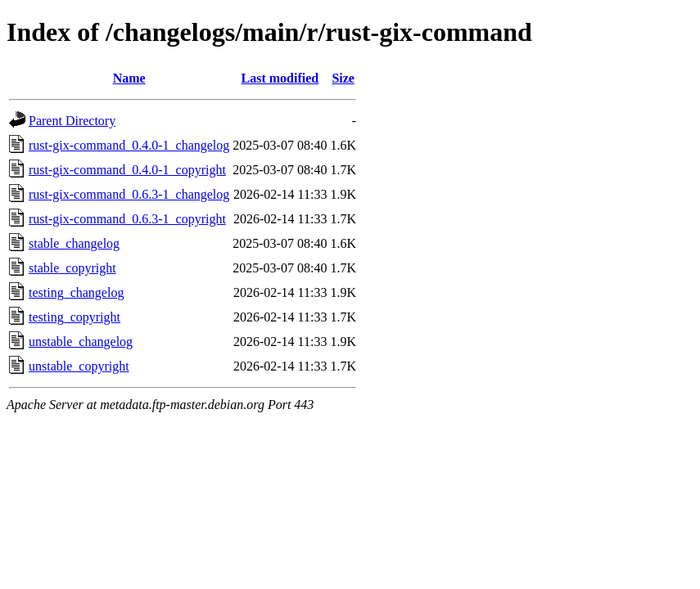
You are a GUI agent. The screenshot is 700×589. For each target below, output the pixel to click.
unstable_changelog (81, 342)
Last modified (280, 78)
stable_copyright (72, 268)
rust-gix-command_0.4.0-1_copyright (127, 170)
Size (343, 78)
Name (129, 78)
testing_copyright (75, 317)
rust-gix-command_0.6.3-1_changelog (129, 194)
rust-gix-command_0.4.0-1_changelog (129, 145)
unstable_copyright (79, 366)
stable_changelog (74, 243)
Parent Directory (72, 121)
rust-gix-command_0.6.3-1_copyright (127, 219)
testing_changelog (76, 292)
